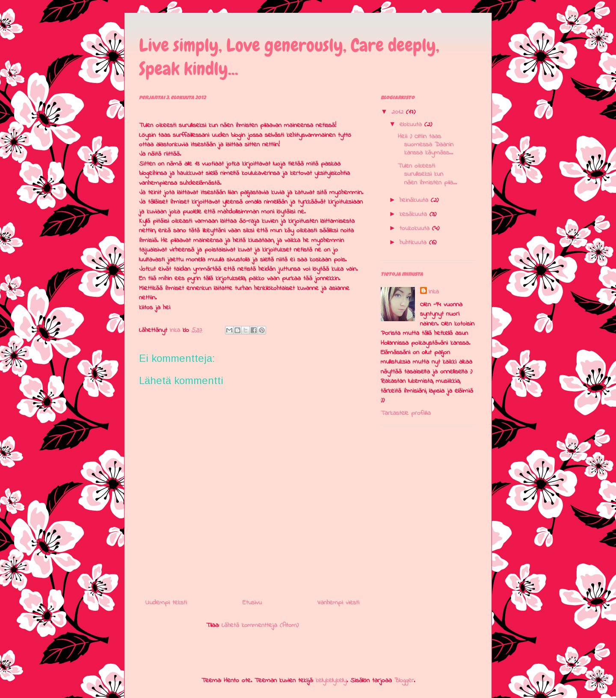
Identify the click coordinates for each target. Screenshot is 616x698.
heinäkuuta (415, 200)
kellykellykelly (331, 680)
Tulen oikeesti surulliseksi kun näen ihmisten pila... (427, 174)
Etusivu (252, 603)
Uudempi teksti (166, 603)
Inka (434, 292)
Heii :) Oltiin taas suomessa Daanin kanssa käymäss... (426, 145)
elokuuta (412, 124)
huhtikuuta (414, 243)
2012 (399, 112)
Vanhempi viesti (338, 603)
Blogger (404, 680)
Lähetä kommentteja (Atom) (260, 625)
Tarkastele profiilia (406, 413)
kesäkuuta (415, 214)
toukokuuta (416, 228)
